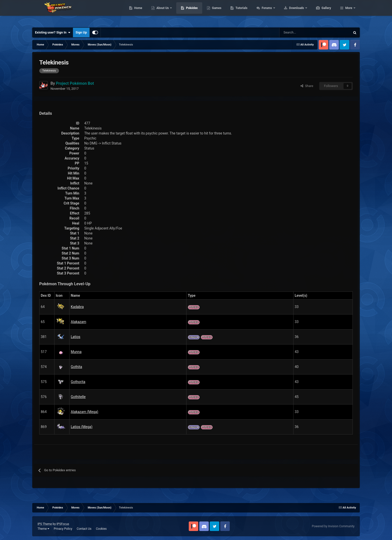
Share (307, 86)
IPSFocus (63, 524)
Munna (76, 352)
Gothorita (78, 382)
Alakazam (78, 322)
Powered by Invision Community (333, 526)
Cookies (101, 529)
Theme (43, 529)
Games (240, 12)
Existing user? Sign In (53, 32)
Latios (75, 337)
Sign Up (81, 32)
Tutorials (265, 12)
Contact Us (84, 529)
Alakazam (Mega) (84, 412)
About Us (187, 12)
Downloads (321, 12)
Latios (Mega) (82, 427)
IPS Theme (45, 524)
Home (162, 12)
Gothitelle (78, 397)
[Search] (297, 32)
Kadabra (77, 307)
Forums (291, 12)
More (349, 12)
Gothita (76, 367)
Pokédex (215, 12)
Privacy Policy (63, 529)
